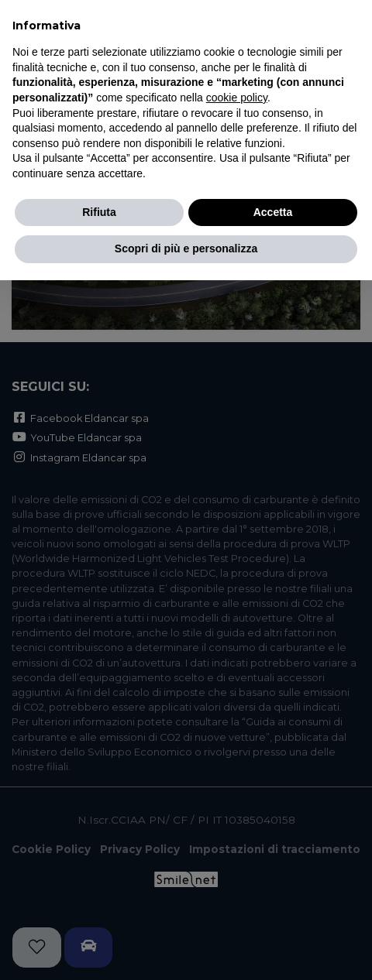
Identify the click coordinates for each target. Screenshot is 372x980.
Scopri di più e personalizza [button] (186, 248)
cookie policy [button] (237, 98)
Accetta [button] (273, 212)
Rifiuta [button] (99, 212)
